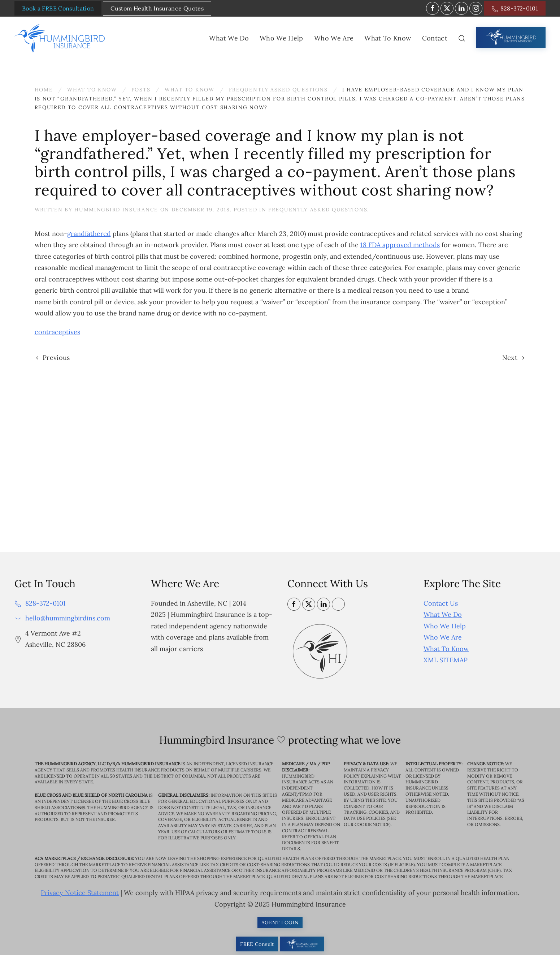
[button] (462, 38)
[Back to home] (61, 38)
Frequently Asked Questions (318, 210)
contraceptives (57, 332)
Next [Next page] (513, 358)
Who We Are (443, 637)
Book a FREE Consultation (58, 8)
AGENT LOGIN (280, 922)
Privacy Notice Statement (80, 893)
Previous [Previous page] (53, 358)
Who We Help (445, 626)
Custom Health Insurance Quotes (157, 8)
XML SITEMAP (446, 660)
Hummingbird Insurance (116, 210)
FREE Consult (257, 944)
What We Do (443, 614)
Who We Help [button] (281, 38)
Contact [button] (435, 38)
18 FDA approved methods (400, 245)
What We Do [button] (229, 38)
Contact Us (441, 603)
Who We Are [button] (334, 38)
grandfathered (89, 234)
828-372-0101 (515, 9)
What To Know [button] (388, 38)
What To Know (446, 649)
